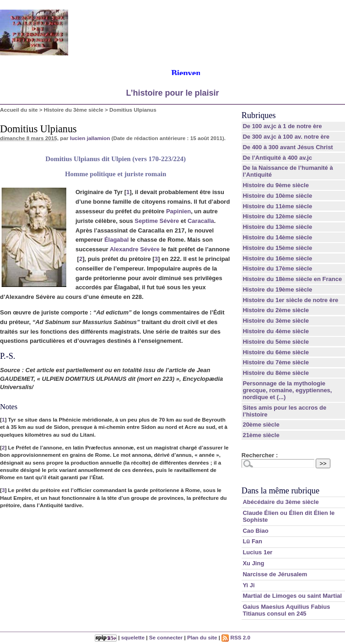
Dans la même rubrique (280, 491)
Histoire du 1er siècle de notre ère (290, 300)
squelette (133, 637)
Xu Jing (253, 563)
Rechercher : (260, 455)
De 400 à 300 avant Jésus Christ (288, 147)
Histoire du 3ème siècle (74, 110)
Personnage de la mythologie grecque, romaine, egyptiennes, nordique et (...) (287, 390)
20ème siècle (261, 425)
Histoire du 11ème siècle (277, 206)
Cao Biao (255, 531)
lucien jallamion (90, 138)
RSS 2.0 (236, 637)
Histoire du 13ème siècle (277, 227)
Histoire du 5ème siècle (276, 342)
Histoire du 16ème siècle (277, 258)
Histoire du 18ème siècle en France (292, 279)
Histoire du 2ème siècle (276, 310)
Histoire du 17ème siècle (277, 268)
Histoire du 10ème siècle (277, 196)
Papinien (178, 211)
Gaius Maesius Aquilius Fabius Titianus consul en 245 (286, 610)
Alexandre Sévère (135, 249)
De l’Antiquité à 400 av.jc (277, 158)
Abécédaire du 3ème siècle (280, 502)
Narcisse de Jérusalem (275, 574)
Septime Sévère (157, 221)
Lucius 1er (257, 552)
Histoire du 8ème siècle (276, 373)
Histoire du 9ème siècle (276, 185)
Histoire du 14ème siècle (277, 237)
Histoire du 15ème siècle (277, 248)
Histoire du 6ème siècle (276, 352)
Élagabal (116, 240)
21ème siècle (261, 435)
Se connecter (166, 637)
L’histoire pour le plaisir (172, 93)
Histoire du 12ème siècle (277, 216)
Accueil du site (19, 110)
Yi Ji (248, 585)
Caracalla (201, 221)
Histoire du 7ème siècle (276, 362)
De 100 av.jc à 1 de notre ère (282, 126)
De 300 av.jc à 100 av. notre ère (286, 137)
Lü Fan (252, 541)
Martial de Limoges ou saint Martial (292, 596)
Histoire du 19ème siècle (277, 290)
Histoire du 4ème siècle (276, 331)
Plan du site (202, 637)
